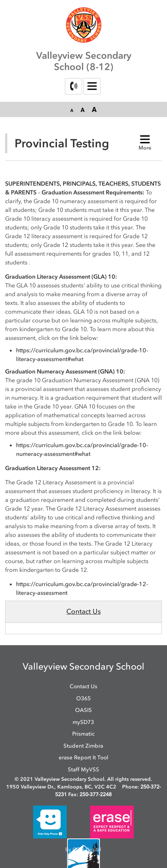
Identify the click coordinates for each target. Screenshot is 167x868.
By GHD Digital (83, 850)
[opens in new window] (50, 822)
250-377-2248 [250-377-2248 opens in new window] (96, 795)
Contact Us (83, 611)
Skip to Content (0, 0)
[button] (72, 110)
